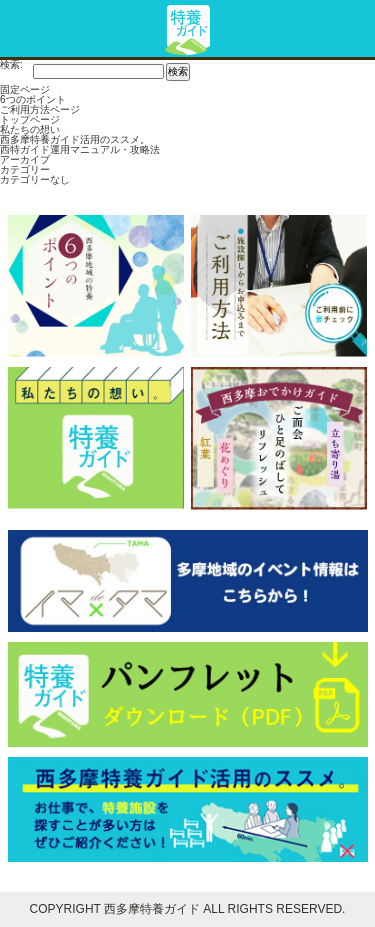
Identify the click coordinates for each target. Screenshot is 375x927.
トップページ (30, 119)
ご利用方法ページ (40, 109)
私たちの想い (30, 129)
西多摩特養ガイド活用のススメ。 (75, 139)
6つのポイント (33, 99)
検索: (11, 65)
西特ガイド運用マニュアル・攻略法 (80, 149)
